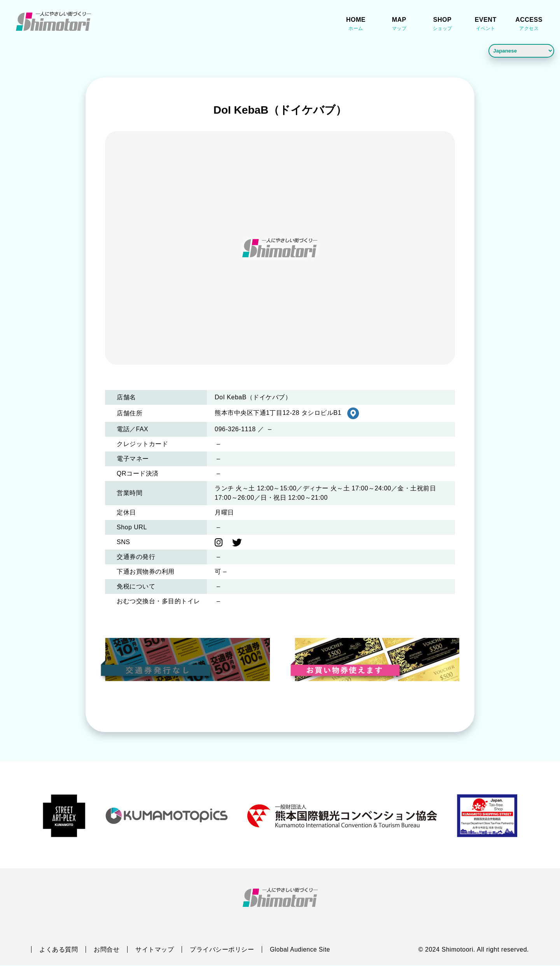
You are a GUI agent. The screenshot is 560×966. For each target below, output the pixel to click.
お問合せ (107, 950)
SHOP (443, 25)
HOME (356, 25)
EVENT (486, 25)
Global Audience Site (301, 950)
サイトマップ (155, 950)
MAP (399, 25)
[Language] (521, 51)
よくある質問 (59, 950)
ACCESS (529, 25)
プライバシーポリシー (222, 950)
